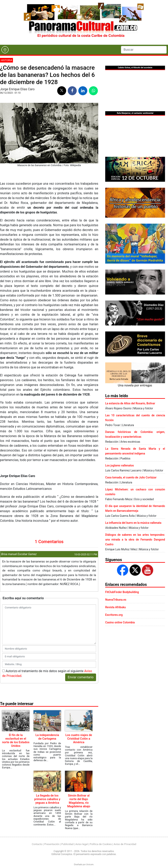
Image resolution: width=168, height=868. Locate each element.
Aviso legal (82, 844)
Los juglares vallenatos (120, 465)
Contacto (37, 844)
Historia (6, 60)
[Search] (144, 50)
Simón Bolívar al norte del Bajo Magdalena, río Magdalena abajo (79, 801)
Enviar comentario (81, 677)
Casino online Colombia (120, 622)
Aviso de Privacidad (125, 844)
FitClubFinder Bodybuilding (122, 592)
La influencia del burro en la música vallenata (133, 523)
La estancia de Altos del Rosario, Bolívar (130, 403)
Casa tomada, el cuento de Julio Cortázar (131, 477)
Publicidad (67, 844)
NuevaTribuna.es (116, 600)
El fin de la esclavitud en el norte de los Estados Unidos (16, 740)
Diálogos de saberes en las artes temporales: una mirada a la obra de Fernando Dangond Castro (135, 540)
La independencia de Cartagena (47, 737)
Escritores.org (114, 615)
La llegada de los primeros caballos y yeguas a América (47, 799)
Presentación (52, 844)
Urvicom (90, 865)
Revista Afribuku (115, 607)
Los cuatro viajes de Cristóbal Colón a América (79, 739)
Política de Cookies (101, 844)
